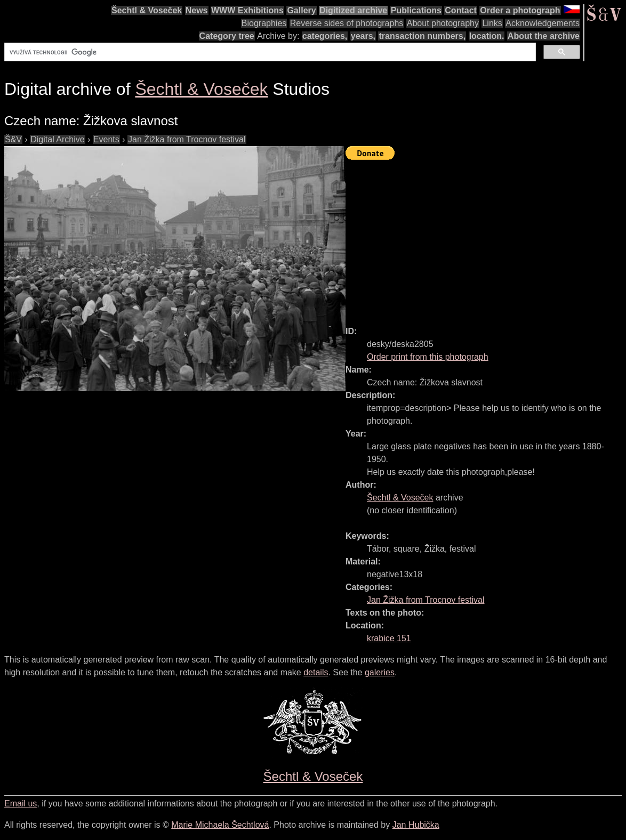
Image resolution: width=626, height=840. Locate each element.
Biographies (264, 23)
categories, (325, 36)
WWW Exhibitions (247, 10)
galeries (380, 672)
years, (363, 36)
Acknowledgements (543, 23)
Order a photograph (520, 10)
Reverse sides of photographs (347, 23)
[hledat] (269, 52)
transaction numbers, (422, 36)
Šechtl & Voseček (147, 10)
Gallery (301, 10)
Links (492, 23)
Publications (416, 10)
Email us (21, 803)
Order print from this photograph (428, 357)
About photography (443, 23)
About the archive (544, 36)
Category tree (227, 36)
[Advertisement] (486, 238)
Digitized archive (353, 10)
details (316, 672)
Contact (461, 10)
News (197, 10)
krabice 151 (389, 638)
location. (487, 36)
